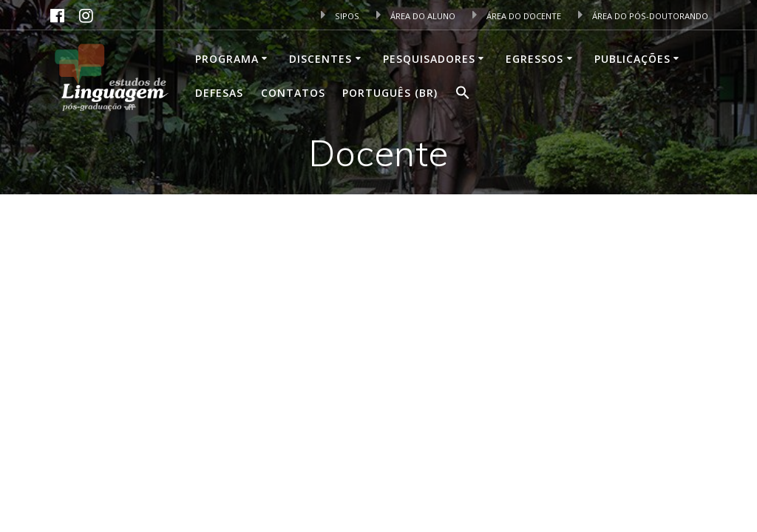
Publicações (632, 59)
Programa (227, 59)
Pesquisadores (429, 59)
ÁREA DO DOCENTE (517, 16)
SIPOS (340, 16)
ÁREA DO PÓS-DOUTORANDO (643, 16)
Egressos (534, 59)
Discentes (320, 59)
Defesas (219, 93)
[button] (463, 95)
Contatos (293, 93)
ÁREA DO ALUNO (416, 16)
